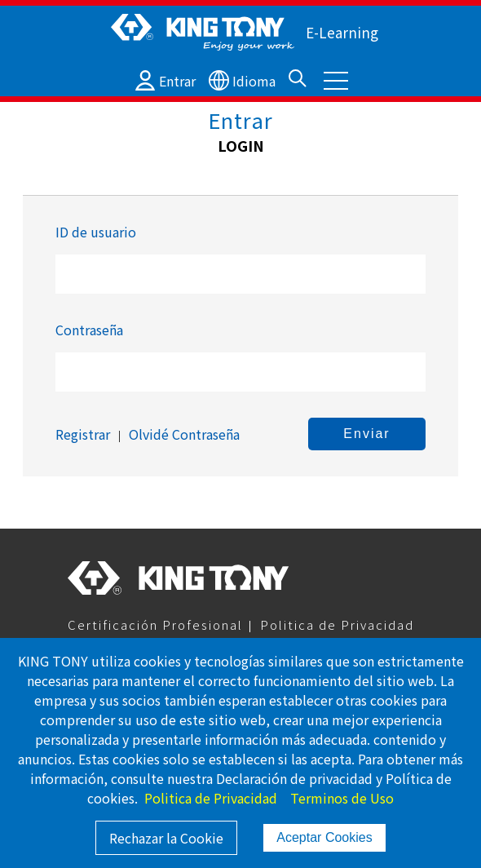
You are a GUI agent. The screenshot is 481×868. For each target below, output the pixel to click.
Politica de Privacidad (337, 624)
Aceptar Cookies (324, 837)
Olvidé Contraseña (184, 434)
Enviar (366, 434)
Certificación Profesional (155, 624)
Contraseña (89, 330)
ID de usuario (96, 232)
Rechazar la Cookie (166, 838)
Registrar (83, 434)
